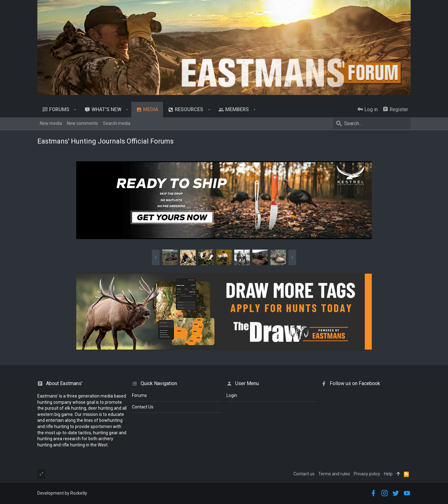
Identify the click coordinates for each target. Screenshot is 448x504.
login (232, 395)
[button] (75, 110)
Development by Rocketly (62, 493)
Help (388, 474)
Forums (139, 395)
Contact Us (143, 407)
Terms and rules (334, 474)
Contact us (304, 474)
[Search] (372, 124)
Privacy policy (367, 474)
